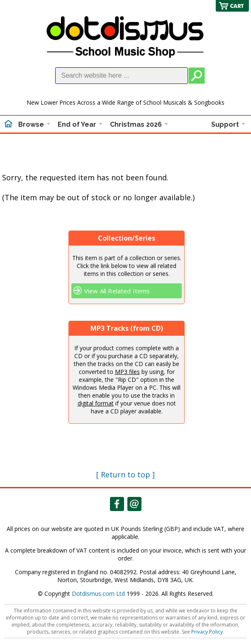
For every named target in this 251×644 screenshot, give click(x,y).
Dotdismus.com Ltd (98, 594)
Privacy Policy (207, 632)
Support (225, 124)
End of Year (77, 124)
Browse (31, 124)
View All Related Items (117, 291)
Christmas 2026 (136, 124)
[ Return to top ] (125, 474)
